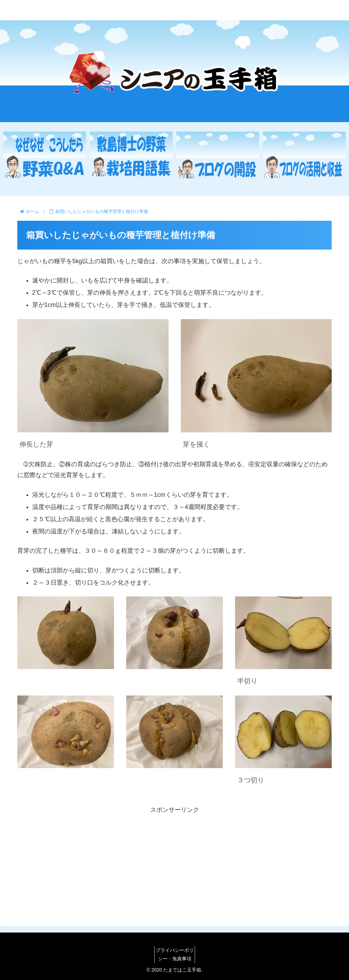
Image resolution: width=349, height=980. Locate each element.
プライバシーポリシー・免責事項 (175, 954)
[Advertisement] (174, 863)
